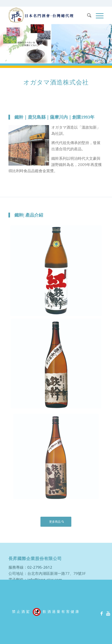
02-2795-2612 (40, 567)
